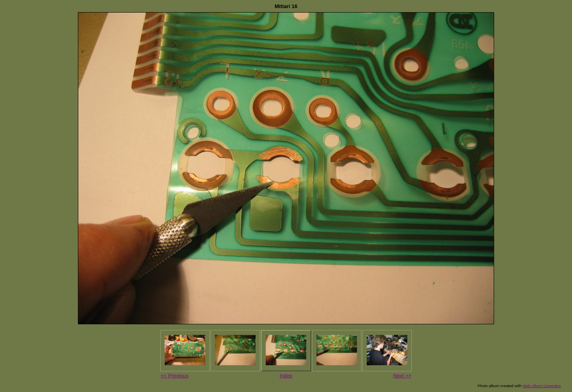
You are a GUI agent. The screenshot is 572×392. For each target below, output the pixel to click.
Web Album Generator (542, 386)
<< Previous (174, 376)
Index (286, 376)
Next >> (402, 376)
